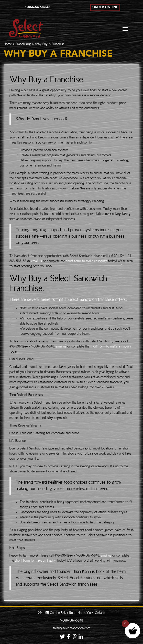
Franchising (23, 44)
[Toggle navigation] (125, 30)
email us (37, 261)
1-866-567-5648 (71, 621)
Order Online (105, 7)
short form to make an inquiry (86, 261)
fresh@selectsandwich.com (72, 628)
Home (8, 44)
